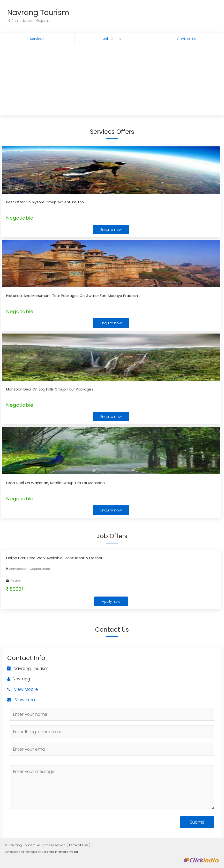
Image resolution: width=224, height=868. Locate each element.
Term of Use (78, 845)
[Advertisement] (112, 81)
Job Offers (112, 39)
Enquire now (111, 229)
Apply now (111, 601)
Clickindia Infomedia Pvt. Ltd (60, 852)
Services (37, 39)
